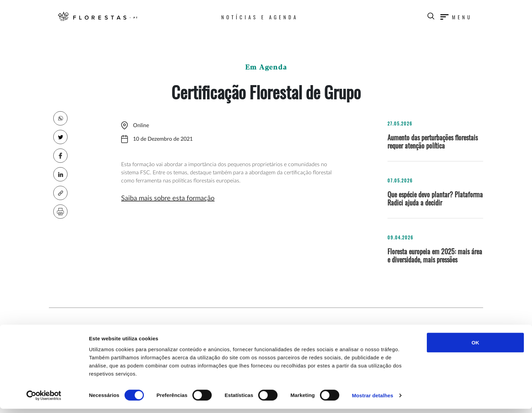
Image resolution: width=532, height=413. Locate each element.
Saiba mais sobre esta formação (168, 198)
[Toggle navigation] (456, 16)
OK (476, 346)
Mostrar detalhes (373, 400)
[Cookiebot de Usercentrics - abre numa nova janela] (44, 400)
